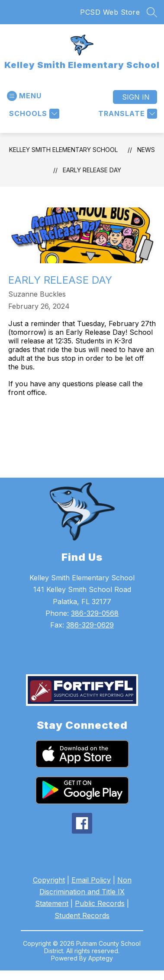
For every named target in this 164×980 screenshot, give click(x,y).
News (146, 150)
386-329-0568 (95, 613)
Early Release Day (92, 170)
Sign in (136, 97)
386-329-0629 (90, 625)
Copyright (49, 880)
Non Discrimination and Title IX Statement (83, 892)
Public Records (100, 903)
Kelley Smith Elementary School (63, 150)
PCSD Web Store (110, 12)
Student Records (82, 915)
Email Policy (91, 880)
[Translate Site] (127, 114)
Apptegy (101, 958)
